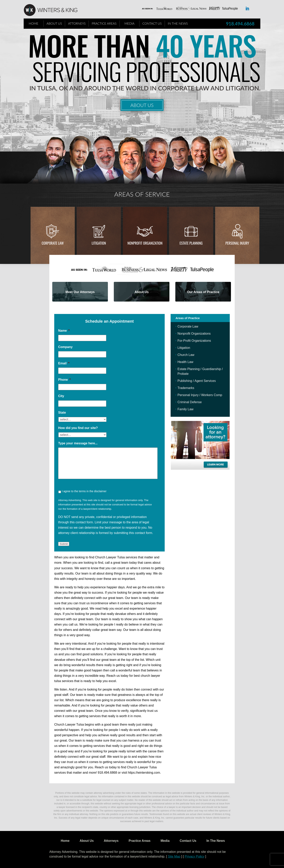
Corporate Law (53, 243)
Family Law (185, 409)
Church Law (186, 355)
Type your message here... (78, 443)
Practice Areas (104, 23)
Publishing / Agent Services (197, 381)
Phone (64, 380)
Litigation (99, 243)
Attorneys (77, 23)
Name (64, 331)
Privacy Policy (195, 856)
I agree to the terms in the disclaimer (84, 491)
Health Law (185, 362)
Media (129, 23)
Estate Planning (191, 243)
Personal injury (237, 243)
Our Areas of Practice (203, 292)
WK (54, 10)
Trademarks (186, 388)
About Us (54, 23)
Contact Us (152, 23)
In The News (178, 23)
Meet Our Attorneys (80, 292)
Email (64, 363)
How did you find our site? (78, 428)
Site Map (174, 856)
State (62, 413)
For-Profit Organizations (194, 341)
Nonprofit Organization (145, 243)
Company (65, 347)
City (61, 396)
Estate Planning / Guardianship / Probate (200, 371)
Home (34, 23)
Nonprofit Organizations (194, 334)
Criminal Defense (190, 402)
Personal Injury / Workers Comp (200, 395)
